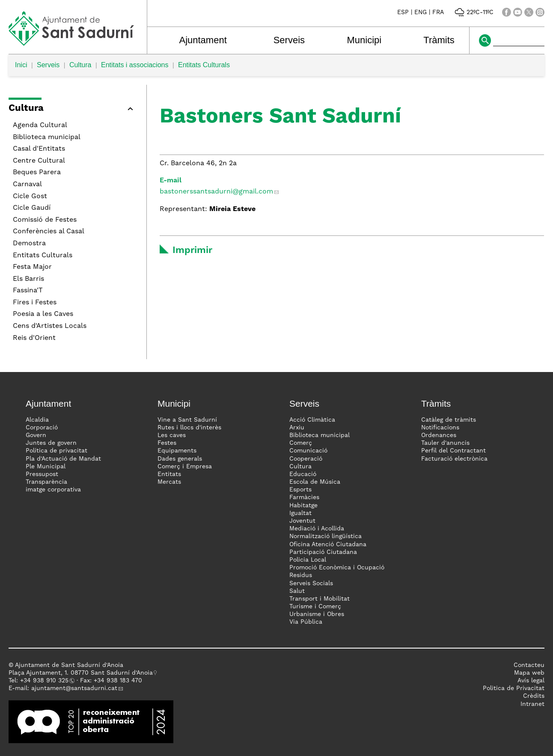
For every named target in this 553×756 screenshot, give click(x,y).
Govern (36, 435)
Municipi (364, 40)
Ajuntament (203, 40)
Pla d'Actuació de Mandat (63, 459)
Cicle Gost (30, 196)
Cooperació (306, 459)
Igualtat (300, 513)
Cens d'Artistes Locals (50, 326)
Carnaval (27, 185)
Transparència (46, 482)
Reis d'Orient (34, 338)
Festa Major (32, 267)
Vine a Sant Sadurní (187, 420)
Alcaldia (37, 420)
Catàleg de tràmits (449, 420)
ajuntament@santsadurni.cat (74, 688)
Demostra (29, 244)
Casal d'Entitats (39, 149)
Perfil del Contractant (453, 451)
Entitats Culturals (204, 65)
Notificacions (440, 428)
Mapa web (529, 673)
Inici (21, 65)
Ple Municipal (46, 467)
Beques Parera (37, 173)
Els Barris (28, 279)
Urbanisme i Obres (317, 614)
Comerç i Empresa (185, 467)
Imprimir (192, 250)
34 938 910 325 (46, 681)
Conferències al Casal (49, 232)
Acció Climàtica (312, 420)
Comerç (301, 443)
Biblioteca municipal (47, 137)
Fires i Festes (35, 303)
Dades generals (180, 459)
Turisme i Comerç (315, 607)
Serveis (289, 40)
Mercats (169, 482)
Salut (297, 591)
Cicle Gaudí (32, 208)
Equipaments (177, 451)
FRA (438, 12)
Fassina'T (28, 291)
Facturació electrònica (454, 459)
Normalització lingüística (326, 536)
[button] (73, 110)
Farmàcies (304, 497)
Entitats (169, 474)
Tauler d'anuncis (445, 443)
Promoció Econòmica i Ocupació (337, 568)
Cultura (80, 65)
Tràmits (439, 40)
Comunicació (308, 451)
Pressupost (42, 474)
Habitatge (303, 506)
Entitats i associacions (135, 65)
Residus (301, 575)
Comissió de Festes (45, 220)
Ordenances (439, 435)
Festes (167, 443)
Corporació (42, 428)
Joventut (302, 521)
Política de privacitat (56, 451)
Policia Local (308, 560)
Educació (303, 474)
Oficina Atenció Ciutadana (328, 545)
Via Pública (306, 622)
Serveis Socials (311, 583)
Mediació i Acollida (317, 529)
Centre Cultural (39, 161)
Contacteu (529, 665)
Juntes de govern (51, 443)
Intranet (532, 704)
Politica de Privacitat (514, 688)
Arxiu (297, 428)
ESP (403, 12)
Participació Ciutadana (323, 552)
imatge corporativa (53, 490)
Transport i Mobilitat (320, 599)
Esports (300, 490)
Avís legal (531, 681)
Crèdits (534, 696)
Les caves (172, 435)
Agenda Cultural (40, 125)
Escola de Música (315, 482)
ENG (421, 12)
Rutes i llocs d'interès (189, 428)
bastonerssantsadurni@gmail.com (216, 192)
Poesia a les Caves (43, 314)
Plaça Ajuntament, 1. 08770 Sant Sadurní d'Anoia (81, 673)
